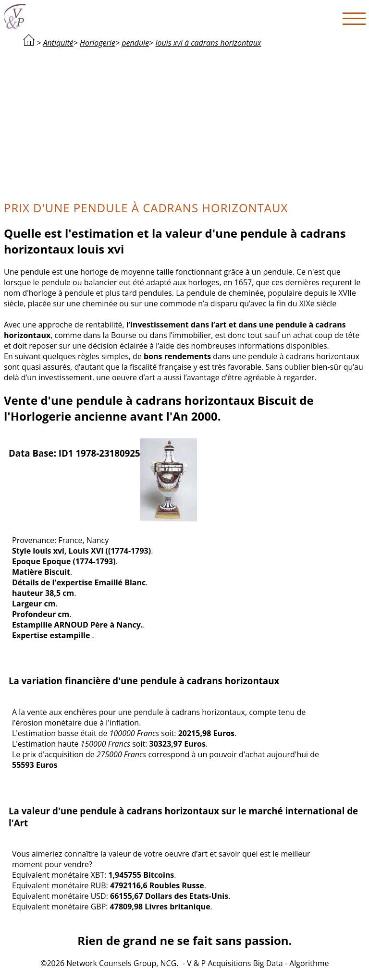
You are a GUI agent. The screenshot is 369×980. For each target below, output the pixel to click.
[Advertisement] (185, 123)
